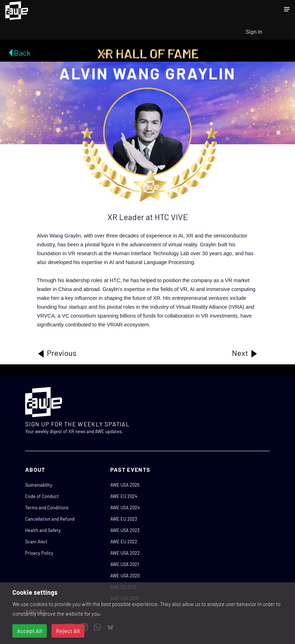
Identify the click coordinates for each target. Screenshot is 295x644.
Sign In (254, 31)
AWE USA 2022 (125, 553)
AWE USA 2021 (124, 564)
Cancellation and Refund (50, 519)
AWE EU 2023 (124, 519)
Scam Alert (36, 542)
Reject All (68, 631)
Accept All (30, 631)
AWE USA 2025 (125, 485)
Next (245, 353)
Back (22, 52)
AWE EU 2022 (124, 542)
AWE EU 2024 (124, 496)
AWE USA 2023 (125, 530)
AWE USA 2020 (125, 576)
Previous (57, 353)
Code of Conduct (42, 496)
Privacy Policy (39, 553)
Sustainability (39, 485)
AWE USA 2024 (125, 508)
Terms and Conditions (47, 508)
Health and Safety (43, 530)
